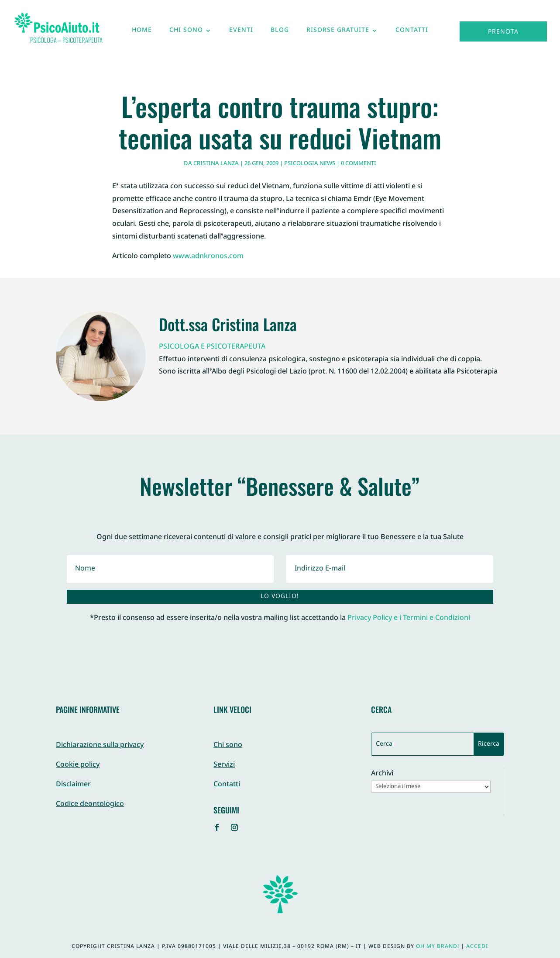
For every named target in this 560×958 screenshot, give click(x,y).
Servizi (224, 765)
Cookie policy (78, 765)
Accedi (477, 947)
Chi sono (186, 32)
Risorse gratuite (338, 32)
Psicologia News (310, 164)
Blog (280, 32)
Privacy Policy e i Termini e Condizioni (409, 618)
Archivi (382, 774)
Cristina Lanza (216, 164)
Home (142, 32)
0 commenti (359, 164)
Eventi (241, 32)
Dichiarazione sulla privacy (100, 745)
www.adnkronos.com (208, 257)
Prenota (503, 32)
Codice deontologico (90, 804)
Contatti (412, 32)
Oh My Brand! (438, 947)
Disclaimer (73, 785)
